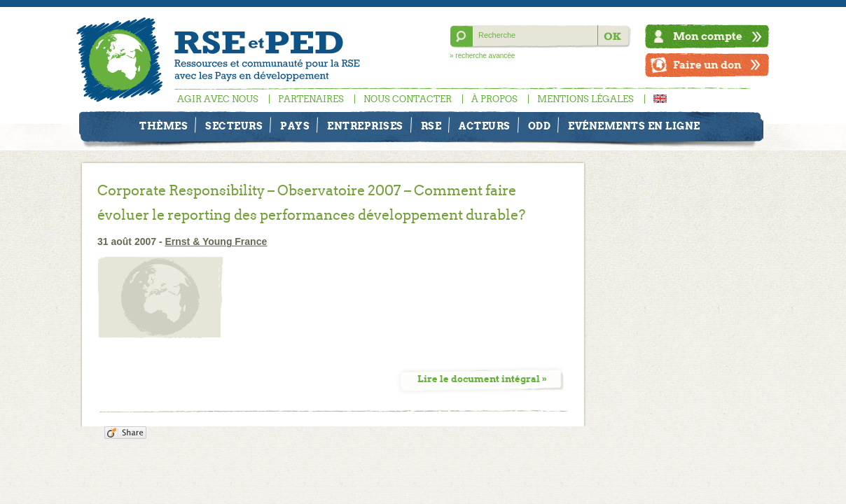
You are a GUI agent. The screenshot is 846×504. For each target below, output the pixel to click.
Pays (295, 126)
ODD (540, 126)
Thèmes (164, 126)
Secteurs (234, 126)
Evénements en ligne (634, 126)
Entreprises (365, 126)
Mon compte (708, 36)
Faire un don (707, 65)
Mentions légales (585, 99)
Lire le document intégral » (482, 379)
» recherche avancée (482, 56)
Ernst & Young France (216, 241)
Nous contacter (408, 99)
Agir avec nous (218, 99)
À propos (494, 99)
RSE (431, 126)
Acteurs (485, 126)
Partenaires (311, 99)
